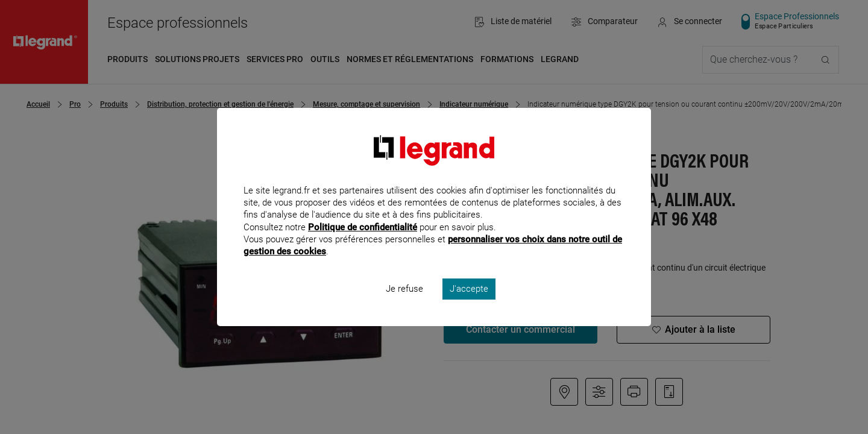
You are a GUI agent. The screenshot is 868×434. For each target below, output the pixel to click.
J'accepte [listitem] (469, 305)
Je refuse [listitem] (404, 305)
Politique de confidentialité (363, 243)
